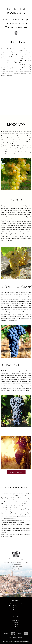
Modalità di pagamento (16, 606)
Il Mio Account (16, 620)
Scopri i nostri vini (16, 472)
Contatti (16, 626)
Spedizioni (16, 608)
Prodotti (16, 622)
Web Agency (12, 638)
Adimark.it (20, 638)
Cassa (16, 624)
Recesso (16, 610)
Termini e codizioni (16, 604)
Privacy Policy (16, 569)
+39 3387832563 (16, 565)
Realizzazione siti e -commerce (13, 642)
